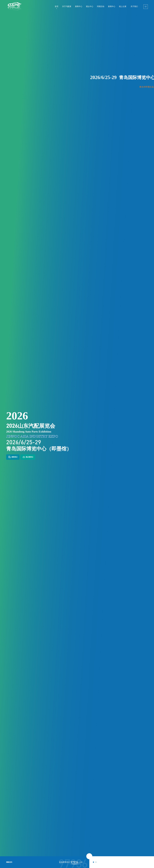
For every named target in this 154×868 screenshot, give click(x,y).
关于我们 (134, 6)
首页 (57, 6)
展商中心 (79, 6)
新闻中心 (112, 6)
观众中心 (90, 6)
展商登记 (13, 457)
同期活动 (101, 6)
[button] (93, 862)
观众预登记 (28, 457)
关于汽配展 (67, 6)
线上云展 (123, 6)
